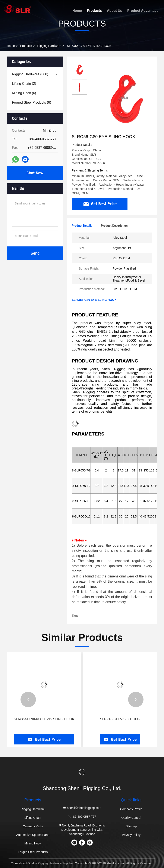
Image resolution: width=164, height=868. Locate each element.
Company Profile (131, 809)
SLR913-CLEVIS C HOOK (120, 719)
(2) (24, 84)
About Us (115, 11)
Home (77, 11)
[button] (28, 699)
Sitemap (131, 826)
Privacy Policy (131, 835)
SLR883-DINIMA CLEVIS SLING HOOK (44, 719)
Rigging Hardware (49, 46)
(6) (24, 93)
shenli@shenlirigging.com (82, 808)
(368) (30, 74)
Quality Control (131, 818)
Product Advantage (143, 11)
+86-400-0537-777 (82, 817)
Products (94, 11)
